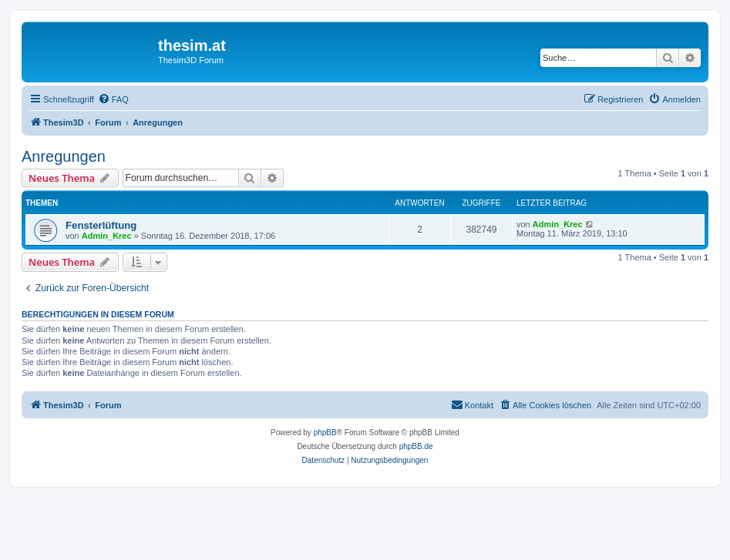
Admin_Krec (107, 236)
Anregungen (64, 156)
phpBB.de (416, 446)
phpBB (325, 433)
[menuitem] (113, 99)
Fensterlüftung (101, 225)
